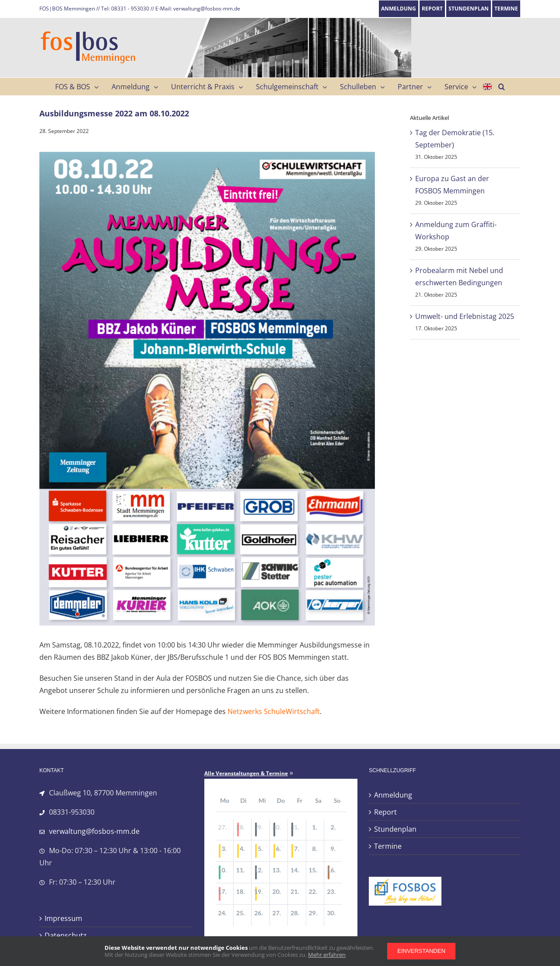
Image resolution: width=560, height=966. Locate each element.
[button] (502, 87)
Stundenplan (395, 829)
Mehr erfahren (327, 955)
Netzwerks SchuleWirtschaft (274, 711)
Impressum (63, 918)
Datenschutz (66, 935)
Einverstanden (421, 951)
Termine (388, 846)
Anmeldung (393, 795)
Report (385, 812)
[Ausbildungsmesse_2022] (207, 389)
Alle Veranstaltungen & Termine (246, 773)
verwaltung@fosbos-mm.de (94, 831)
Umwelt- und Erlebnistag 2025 (465, 316)
